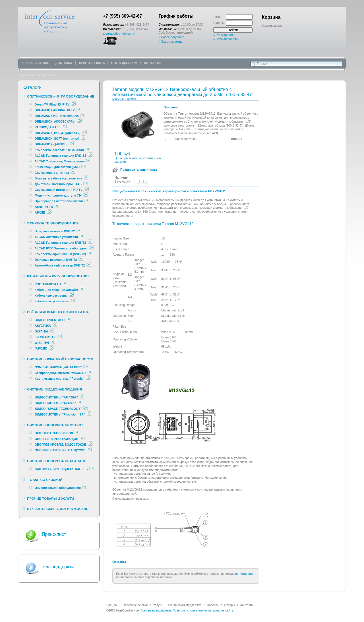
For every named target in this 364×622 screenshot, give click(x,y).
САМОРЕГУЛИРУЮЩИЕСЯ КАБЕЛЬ (61, 469)
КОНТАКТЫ (153, 63)
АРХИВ (40, 212)
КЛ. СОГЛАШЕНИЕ (35, 63)
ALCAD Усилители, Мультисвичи (60, 161)
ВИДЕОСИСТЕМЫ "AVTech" (55, 403)
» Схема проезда (171, 42)
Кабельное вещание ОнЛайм (56, 290)
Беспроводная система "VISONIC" (60, 373)
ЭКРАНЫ (42, 331)
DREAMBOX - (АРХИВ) (51, 144)
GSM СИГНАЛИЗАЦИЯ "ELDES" (58, 367)
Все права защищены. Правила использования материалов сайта (187, 610)
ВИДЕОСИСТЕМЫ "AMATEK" (56, 397)
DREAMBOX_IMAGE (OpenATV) (58, 133)
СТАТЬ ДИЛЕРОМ (125, 63)
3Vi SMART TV (45, 337)
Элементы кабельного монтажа (58, 178)
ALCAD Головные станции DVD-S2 (61, 156)
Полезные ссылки (135, 605)
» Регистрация (223, 35)
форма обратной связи (119, 34)
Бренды (112, 605)
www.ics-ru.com (32, 75)
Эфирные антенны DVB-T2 (55, 231)
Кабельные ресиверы (51, 295)
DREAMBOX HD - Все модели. (57, 116)
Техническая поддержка (185, 605)
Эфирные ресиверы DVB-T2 (56, 260)
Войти (233, 30)
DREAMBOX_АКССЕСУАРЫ (55, 121)
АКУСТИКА (43, 326)
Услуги (158, 605)
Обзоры (229, 605)
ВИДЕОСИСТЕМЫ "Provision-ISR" (60, 414)
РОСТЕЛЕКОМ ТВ (48, 284)
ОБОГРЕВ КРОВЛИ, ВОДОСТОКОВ (60, 445)
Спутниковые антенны (52, 173)
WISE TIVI (42, 343)
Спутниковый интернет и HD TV (59, 190)
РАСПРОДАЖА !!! (47, 127)
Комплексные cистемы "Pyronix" (59, 379)
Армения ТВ (44, 207)
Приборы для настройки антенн (59, 201)
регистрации (244, 574)
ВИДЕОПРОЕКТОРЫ (50, 320)
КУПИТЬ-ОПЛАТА (92, 63)
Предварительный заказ (139, 170)
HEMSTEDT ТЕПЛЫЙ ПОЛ (54, 433)
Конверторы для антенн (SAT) (57, 167)
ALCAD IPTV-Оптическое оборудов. (61, 248)
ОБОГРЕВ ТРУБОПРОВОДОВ (56, 439)
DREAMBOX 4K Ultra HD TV (55, 110)
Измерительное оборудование (58, 488)
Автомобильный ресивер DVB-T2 (60, 265)
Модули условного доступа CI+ (58, 195)
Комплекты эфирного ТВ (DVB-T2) (60, 254)
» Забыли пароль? (226, 39)
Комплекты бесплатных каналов (59, 150)
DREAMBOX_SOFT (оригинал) (57, 139)
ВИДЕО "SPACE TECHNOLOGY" (58, 409)
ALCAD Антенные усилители (57, 237)
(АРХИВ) (41, 348)
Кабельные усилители (52, 301)
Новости (213, 605)
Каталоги (52, 75)
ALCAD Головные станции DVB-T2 (61, 243)
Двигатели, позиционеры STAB (58, 184)
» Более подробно (171, 37)
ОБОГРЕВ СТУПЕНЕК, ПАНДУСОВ (60, 450)
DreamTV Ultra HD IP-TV (52, 104)
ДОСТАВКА (64, 63)
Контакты (247, 605)
